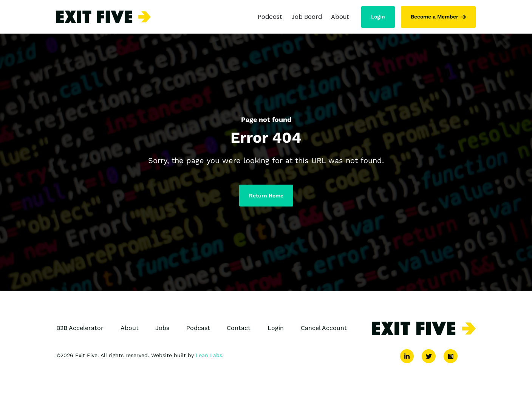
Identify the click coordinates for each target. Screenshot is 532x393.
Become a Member (438, 16)
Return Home (266, 197)
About (340, 16)
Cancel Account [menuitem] (324, 330)
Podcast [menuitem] (198, 330)
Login (378, 16)
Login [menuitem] (276, 330)
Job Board (307, 16)
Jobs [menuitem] (162, 330)
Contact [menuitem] (239, 330)
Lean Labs (209, 357)
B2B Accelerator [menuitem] (80, 330)
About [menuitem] (130, 330)
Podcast (270, 16)
